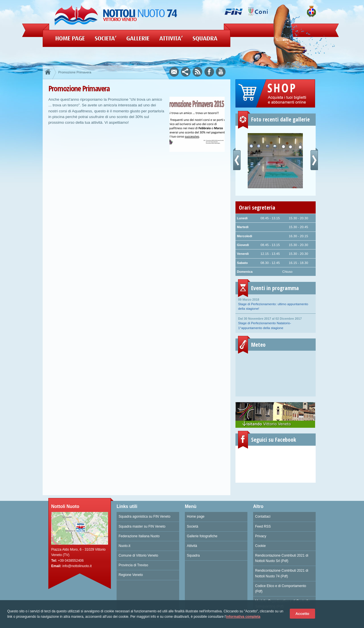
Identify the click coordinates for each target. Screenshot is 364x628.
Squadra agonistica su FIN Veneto (144, 517)
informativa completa (243, 617)
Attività (192, 546)
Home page (196, 517)
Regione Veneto (131, 575)
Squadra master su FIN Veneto (142, 526)
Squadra (193, 555)
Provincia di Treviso (133, 565)
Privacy (261, 536)
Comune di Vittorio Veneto (138, 555)
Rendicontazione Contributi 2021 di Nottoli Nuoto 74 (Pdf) (282, 573)
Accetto (302, 614)
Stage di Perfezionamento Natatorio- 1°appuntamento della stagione (276, 323)
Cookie (260, 546)
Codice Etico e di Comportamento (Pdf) (281, 589)
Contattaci (263, 517)
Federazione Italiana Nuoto (139, 536)
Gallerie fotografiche (202, 536)
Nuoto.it (124, 546)
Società (193, 526)
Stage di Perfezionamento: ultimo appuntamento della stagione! (276, 304)
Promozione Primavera (75, 72)
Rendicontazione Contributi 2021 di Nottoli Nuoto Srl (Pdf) (282, 558)
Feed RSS (263, 526)
